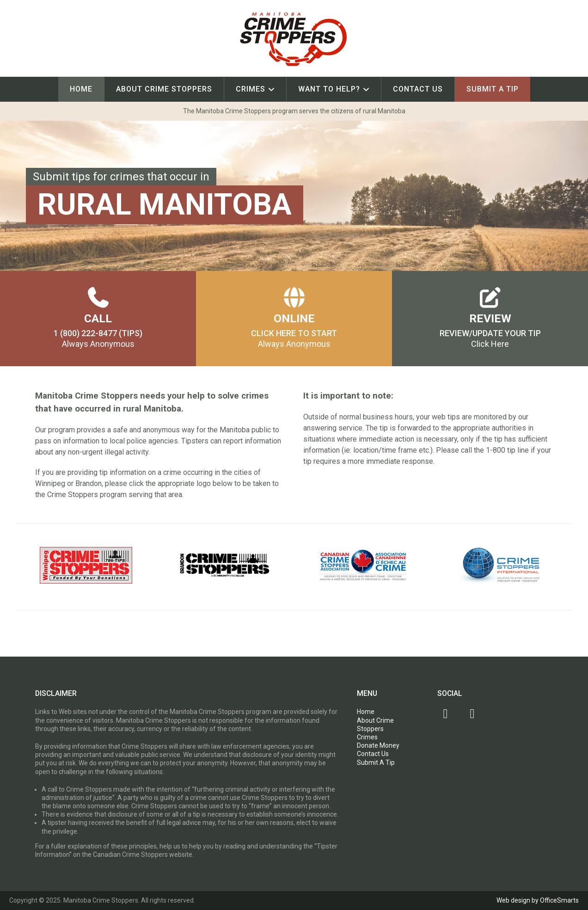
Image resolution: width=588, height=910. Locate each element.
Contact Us (418, 89)
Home (81, 89)
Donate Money (378, 745)
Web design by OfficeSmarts (538, 900)
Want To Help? (329, 89)
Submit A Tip (493, 89)
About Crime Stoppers (164, 89)
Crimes (251, 89)
